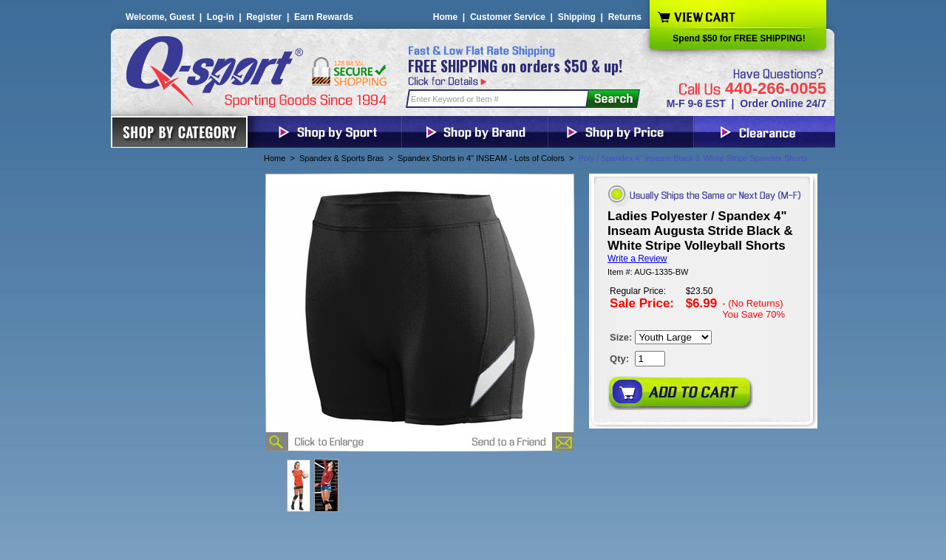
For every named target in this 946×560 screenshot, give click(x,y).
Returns (625, 17)
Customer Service (508, 17)
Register (264, 17)
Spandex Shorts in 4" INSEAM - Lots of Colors (481, 158)
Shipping (577, 17)
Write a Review (637, 259)
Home (445, 17)
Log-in (221, 17)
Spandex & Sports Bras (341, 158)
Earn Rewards (324, 17)
